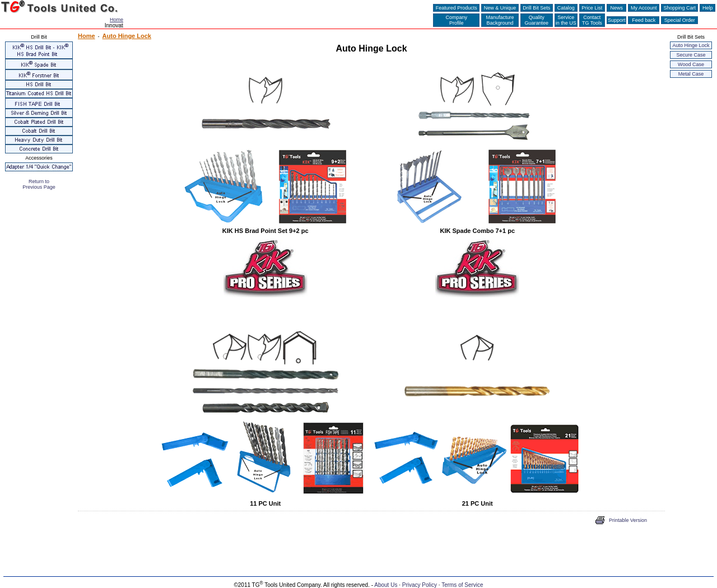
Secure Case (691, 55)
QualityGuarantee (537, 20)
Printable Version (628, 520)
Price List (592, 8)
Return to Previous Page (39, 184)
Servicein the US (566, 20)
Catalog (566, 8)
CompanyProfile (456, 20)
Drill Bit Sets (537, 8)
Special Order (680, 20)
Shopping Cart (680, 8)
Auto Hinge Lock (691, 45)
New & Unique (500, 8)
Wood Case (691, 64)
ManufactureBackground (500, 20)
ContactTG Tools (592, 20)
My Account (644, 8)
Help (707, 8)
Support (617, 20)
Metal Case (691, 74)
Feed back (644, 20)
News (617, 8)
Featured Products (456, 8)
